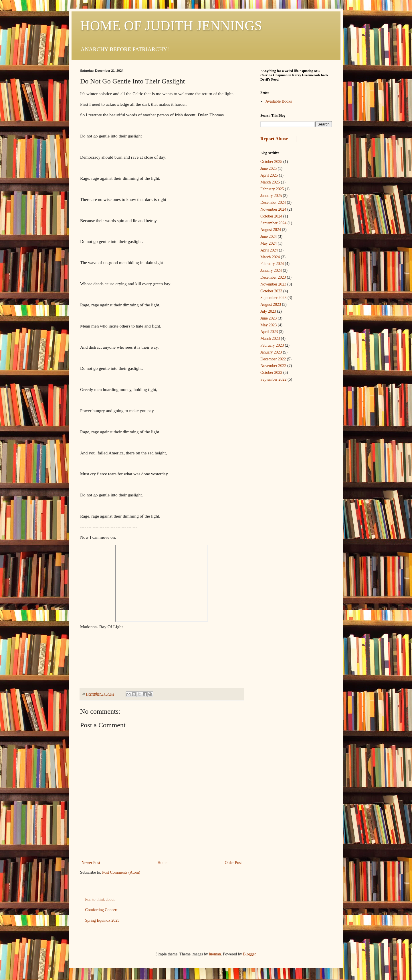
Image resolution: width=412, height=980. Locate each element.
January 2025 (271, 196)
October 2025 (271, 162)
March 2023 (270, 339)
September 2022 (273, 379)
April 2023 (269, 332)
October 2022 (271, 373)
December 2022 (273, 359)
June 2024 (269, 236)
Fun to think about (100, 900)
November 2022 (273, 366)
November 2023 (273, 284)
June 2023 (269, 318)
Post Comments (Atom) (121, 872)
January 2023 (271, 352)
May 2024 (269, 243)
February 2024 (272, 264)
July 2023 (268, 311)
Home (163, 863)
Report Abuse (274, 139)
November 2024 (273, 209)
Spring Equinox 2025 (102, 920)
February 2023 (272, 345)
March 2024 (270, 257)
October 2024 (271, 216)
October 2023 (271, 291)
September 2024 (273, 223)
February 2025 (272, 189)
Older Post (233, 863)
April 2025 (269, 175)
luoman (215, 954)
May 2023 (269, 325)
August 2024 (271, 230)
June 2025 (269, 168)
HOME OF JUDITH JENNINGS (171, 26)
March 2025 (270, 182)
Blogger (249, 954)
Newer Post (91, 863)
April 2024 (269, 250)
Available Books (279, 101)
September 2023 (273, 298)
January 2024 (271, 271)
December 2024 (273, 202)
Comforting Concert (101, 910)
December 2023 (273, 277)
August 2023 (271, 305)
